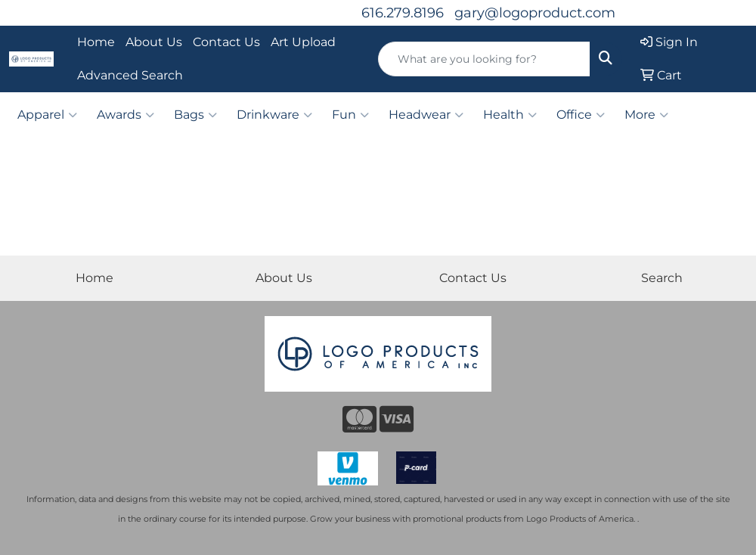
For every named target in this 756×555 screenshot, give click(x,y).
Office (581, 115)
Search (662, 278)
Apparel (47, 115)
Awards (125, 115)
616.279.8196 (403, 13)
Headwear (426, 115)
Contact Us (226, 42)
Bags (195, 115)
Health (510, 115)
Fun (350, 115)
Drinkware (274, 115)
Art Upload (303, 42)
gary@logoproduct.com (535, 13)
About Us (154, 42)
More (646, 115)
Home (96, 42)
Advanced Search (130, 75)
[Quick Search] (484, 59)
